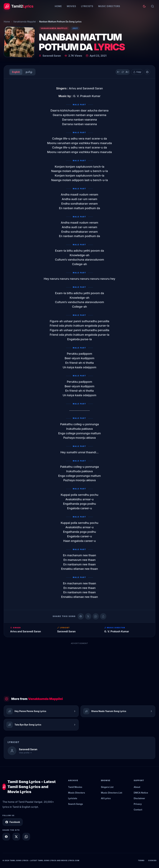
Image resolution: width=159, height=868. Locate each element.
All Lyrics (106, 798)
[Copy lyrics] (137, 72)
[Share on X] (16, 837)
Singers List (107, 787)
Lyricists (87, 6)
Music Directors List (111, 793)
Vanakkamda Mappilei (25, 22)
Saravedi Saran (52, 56)
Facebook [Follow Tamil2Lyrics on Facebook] (13, 822)
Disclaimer (139, 798)
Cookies (152, 860)
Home (58, 6)
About (137, 787)
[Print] (147, 72)
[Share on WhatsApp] (96, 616)
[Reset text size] (123, 72)
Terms (141, 860)
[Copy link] (103, 616)
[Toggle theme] (144, 6)
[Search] (152, 6)
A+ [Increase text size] (127, 72)
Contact (138, 810)
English (16, 72)
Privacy (138, 804)
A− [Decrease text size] (118, 72)
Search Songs (76, 804)
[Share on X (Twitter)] (88, 616)
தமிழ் (29, 72)
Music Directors (109, 6)
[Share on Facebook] (81, 616)
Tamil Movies (75, 787)
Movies (71, 6)
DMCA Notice (141, 793)
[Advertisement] (79, 668)
